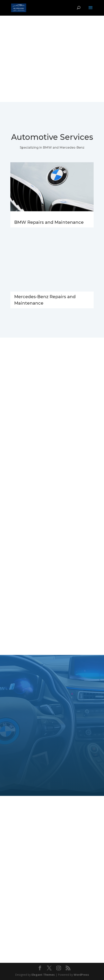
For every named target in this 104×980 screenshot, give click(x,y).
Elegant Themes (43, 975)
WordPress (81, 975)
